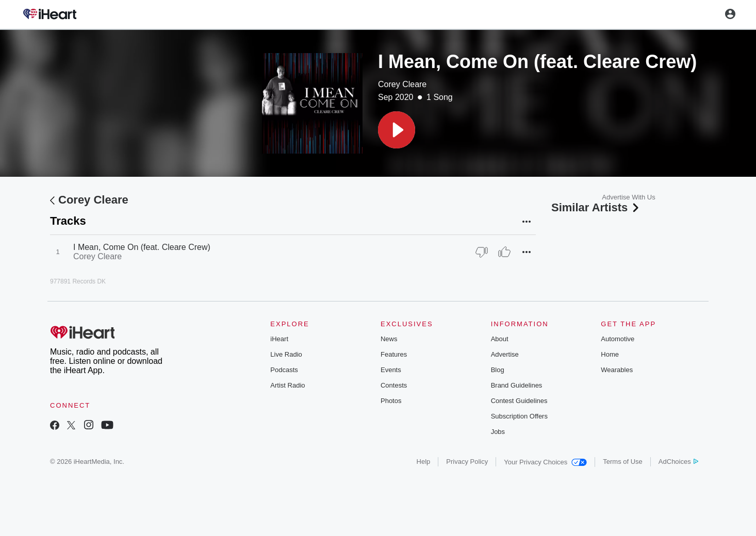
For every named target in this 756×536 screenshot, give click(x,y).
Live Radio (286, 354)
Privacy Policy (467, 462)
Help (424, 462)
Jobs (498, 432)
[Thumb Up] (504, 252)
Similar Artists (596, 207)
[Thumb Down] (482, 252)
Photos (391, 401)
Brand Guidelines (517, 385)
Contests (394, 385)
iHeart (279, 339)
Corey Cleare (402, 84)
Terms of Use (623, 462)
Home (610, 354)
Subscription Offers (519, 416)
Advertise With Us (628, 197)
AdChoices (678, 462)
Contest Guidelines (519, 401)
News (389, 339)
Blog (498, 370)
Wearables (617, 370)
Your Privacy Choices (545, 462)
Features (394, 354)
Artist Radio (287, 385)
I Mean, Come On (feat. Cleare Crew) (142, 247)
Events (391, 370)
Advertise (505, 354)
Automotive (618, 339)
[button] (397, 130)
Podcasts (284, 370)
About (500, 339)
